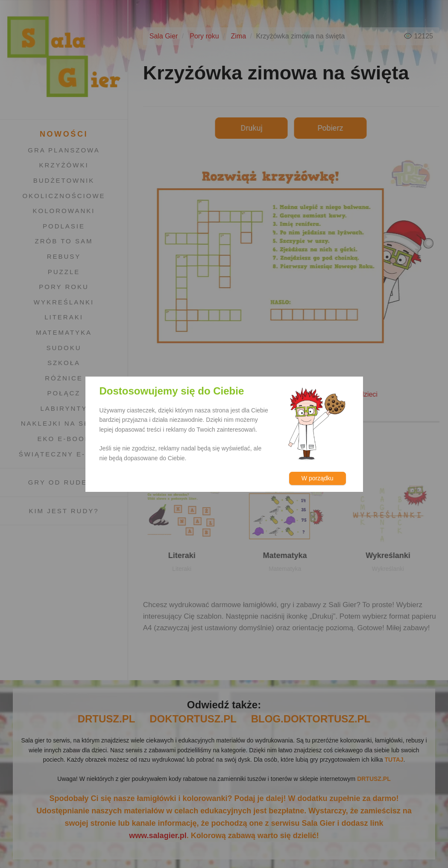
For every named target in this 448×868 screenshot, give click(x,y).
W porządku (318, 478)
